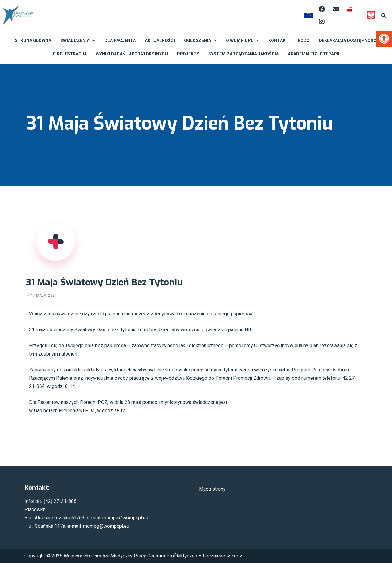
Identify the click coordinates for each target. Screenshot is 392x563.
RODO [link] (304, 40)
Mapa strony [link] (212, 489)
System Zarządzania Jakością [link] (243, 54)
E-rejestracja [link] (70, 54)
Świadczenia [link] (78, 40)
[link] (384, 39)
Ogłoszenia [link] (200, 40)
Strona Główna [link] (33, 40)
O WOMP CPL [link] (243, 40)
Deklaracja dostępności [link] (348, 40)
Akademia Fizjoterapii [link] (314, 54)
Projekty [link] (188, 54)
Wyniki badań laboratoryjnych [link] (132, 54)
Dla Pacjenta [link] (120, 40)
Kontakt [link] (278, 40)
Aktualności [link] (160, 40)
